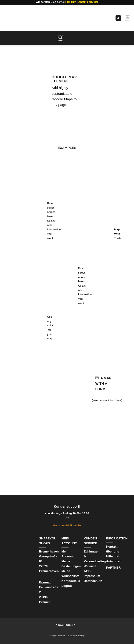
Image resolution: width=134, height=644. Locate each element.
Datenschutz (93, 581)
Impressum (92, 576)
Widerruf (91, 566)
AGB (87, 571)
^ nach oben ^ (66, 625)
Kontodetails (71, 581)
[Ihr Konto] (118, 18)
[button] (6, 18)
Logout (67, 586)
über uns (113, 551)
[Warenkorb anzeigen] (128, 18)
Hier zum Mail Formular (67, 525)
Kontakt (112, 547)
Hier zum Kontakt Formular (82, 2)
